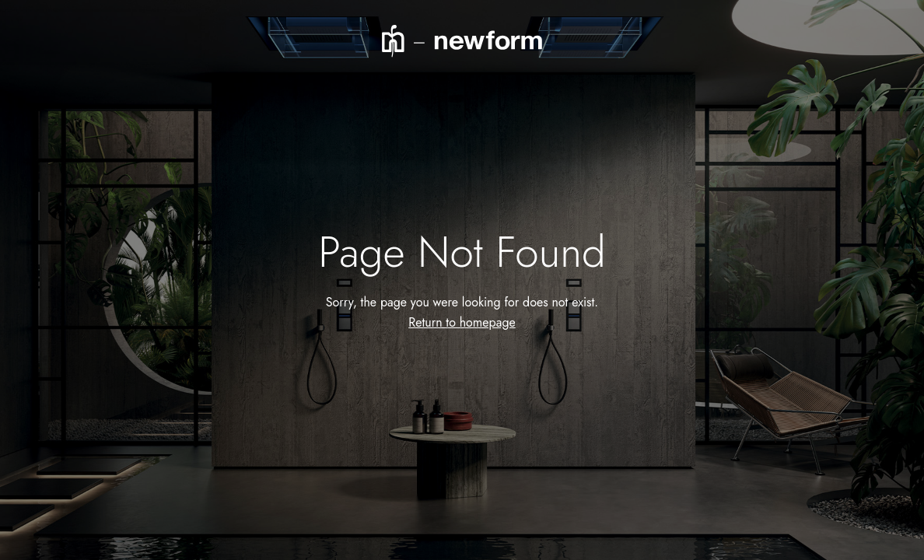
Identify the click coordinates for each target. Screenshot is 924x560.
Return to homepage (462, 322)
